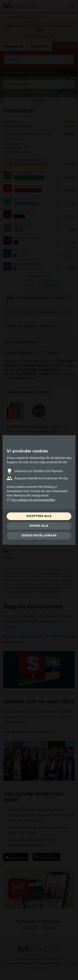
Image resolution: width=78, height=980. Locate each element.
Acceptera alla (39, 516)
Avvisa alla (39, 526)
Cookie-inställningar (39, 535)
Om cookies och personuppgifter (31, 500)
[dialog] (39, 490)
